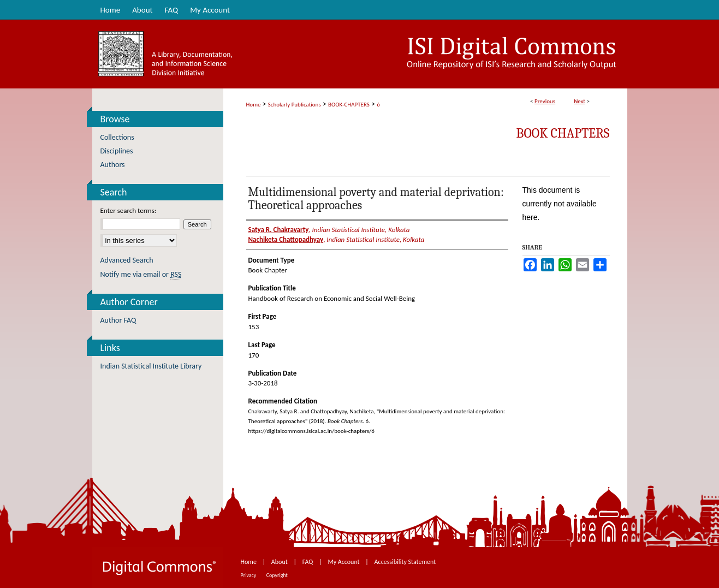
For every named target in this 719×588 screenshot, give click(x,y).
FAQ (308, 562)
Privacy (249, 575)
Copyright (277, 575)
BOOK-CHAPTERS (349, 105)
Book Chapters (563, 133)
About (280, 562)
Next (580, 101)
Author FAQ (118, 320)
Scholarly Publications (295, 105)
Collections (117, 137)
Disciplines (117, 151)
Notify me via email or (141, 274)
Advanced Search (127, 260)
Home (254, 105)
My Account (344, 562)
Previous (545, 101)
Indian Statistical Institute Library (151, 366)
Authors (113, 165)
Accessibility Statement (405, 562)
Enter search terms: (129, 210)
